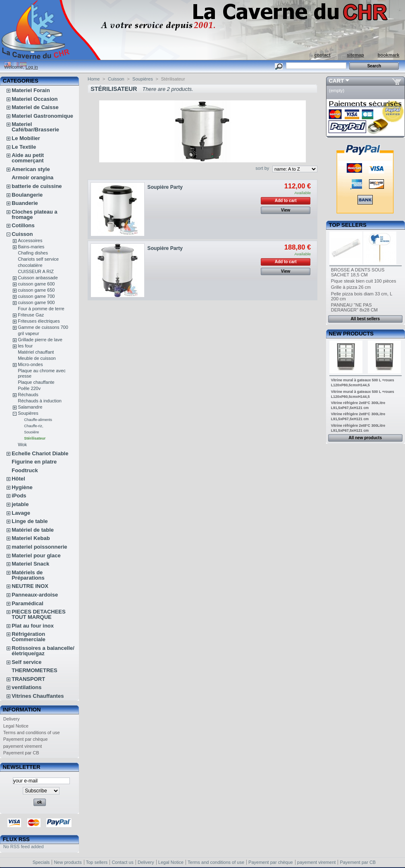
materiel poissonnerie (39, 547)
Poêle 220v (29, 388)
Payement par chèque (26, 739)
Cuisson (22, 234)
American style (31, 169)
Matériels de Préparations (28, 575)
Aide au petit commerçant (28, 158)
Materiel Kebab (31, 538)
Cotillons (23, 225)
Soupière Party (165, 187)
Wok (22, 445)
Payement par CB (21, 753)
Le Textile (24, 147)
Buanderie (25, 203)
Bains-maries (31, 247)
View (286, 210)
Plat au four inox (33, 626)
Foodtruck (25, 470)
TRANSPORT (28, 679)
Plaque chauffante (36, 382)
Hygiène (22, 487)
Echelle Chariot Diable (40, 453)
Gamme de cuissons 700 (43, 327)
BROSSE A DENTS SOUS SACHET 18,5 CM (358, 272)
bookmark (389, 55)
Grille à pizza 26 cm (351, 287)
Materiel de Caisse (35, 107)
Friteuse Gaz (31, 315)
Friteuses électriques (39, 321)
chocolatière (30, 265)
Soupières (28, 413)
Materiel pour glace (36, 555)
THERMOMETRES (35, 670)
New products (351, 334)
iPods (19, 496)
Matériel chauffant (36, 352)
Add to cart (286, 201)
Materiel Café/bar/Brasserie (35, 127)
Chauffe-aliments (38, 420)
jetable (20, 504)
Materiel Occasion (35, 99)
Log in (32, 67)
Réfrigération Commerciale (29, 637)
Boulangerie (27, 195)
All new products (365, 438)
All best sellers (365, 319)
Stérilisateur (35, 438)
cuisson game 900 (36, 302)
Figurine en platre (34, 462)
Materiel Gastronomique (42, 116)
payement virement (23, 746)
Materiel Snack (30, 564)
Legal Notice (16, 726)
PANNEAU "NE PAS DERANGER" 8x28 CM (354, 307)
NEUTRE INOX (30, 586)
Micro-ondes (30, 364)
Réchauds (28, 395)
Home (94, 79)
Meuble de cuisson (37, 358)
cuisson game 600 (36, 284)
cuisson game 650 (36, 290)
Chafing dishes (33, 253)
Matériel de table (33, 530)
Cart (337, 81)
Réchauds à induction (40, 401)
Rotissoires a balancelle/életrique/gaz (43, 651)
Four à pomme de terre (41, 309)
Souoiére (31, 432)
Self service (26, 662)
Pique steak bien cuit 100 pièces (364, 281)
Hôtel (18, 479)
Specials (41, 862)
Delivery (12, 719)
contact (322, 55)
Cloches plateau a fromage (35, 214)
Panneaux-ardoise (35, 595)
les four (25, 346)
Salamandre (30, 407)
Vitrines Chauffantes (38, 696)
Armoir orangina (32, 177)
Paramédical (27, 603)
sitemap (355, 55)
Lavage (21, 513)
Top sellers (348, 225)
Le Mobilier (26, 138)
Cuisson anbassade (38, 278)
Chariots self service (38, 259)
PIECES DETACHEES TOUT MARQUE (39, 614)
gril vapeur (28, 333)
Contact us (123, 862)
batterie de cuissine (37, 186)
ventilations (26, 687)
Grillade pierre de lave (40, 340)
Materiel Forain (31, 90)
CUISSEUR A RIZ (36, 271)
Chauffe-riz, (33, 426)
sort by (262, 168)
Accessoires (30, 240)
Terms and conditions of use (32, 732)
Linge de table (30, 521)
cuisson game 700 (36, 296)
